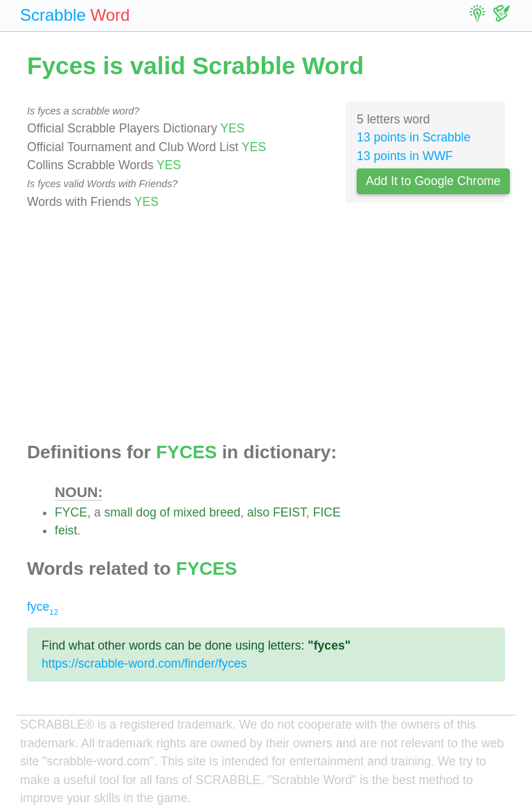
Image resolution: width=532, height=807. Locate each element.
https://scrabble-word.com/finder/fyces (144, 663)
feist (66, 530)
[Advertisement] (266, 327)
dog (146, 512)
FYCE (71, 512)
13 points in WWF (405, 156)
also (258, 512)
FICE (327, 512)
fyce (43, 607)
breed (225, 512)
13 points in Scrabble (414, 137)
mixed (189, 512)
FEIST (290, 512)
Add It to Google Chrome (433, 181)
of (165, 512)
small (118, 512)
